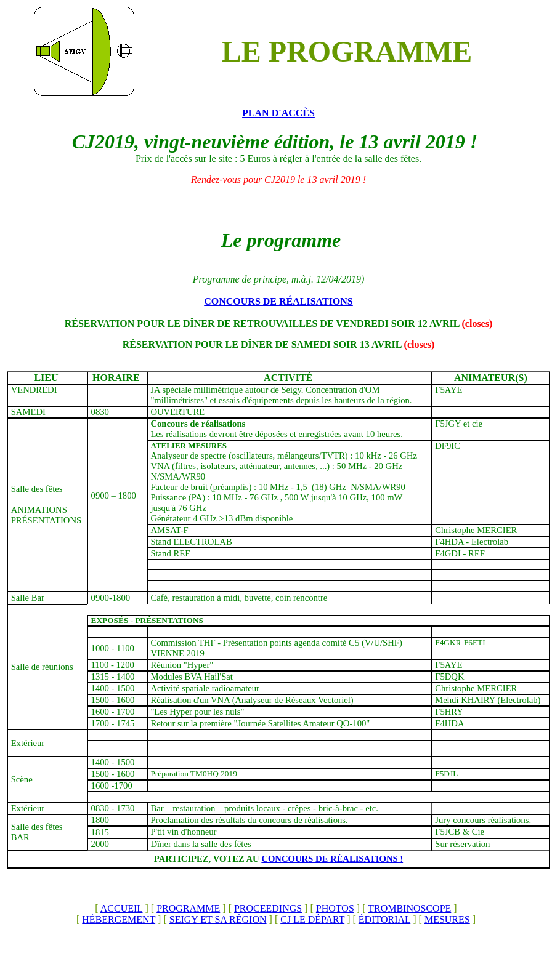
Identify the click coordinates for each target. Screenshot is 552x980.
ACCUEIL (122, 908)
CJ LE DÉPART (312, 919)
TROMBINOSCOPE (409, 908)
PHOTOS (335, 908)
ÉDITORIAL (384, 919)
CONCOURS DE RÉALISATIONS (278, 301)
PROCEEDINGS (268, 908)
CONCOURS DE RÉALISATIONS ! (332, 859)
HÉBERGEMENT (119, 919)
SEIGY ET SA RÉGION (218, 919)
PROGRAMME (188, 908)
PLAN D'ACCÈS (278, 113)
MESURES (447, 919)
